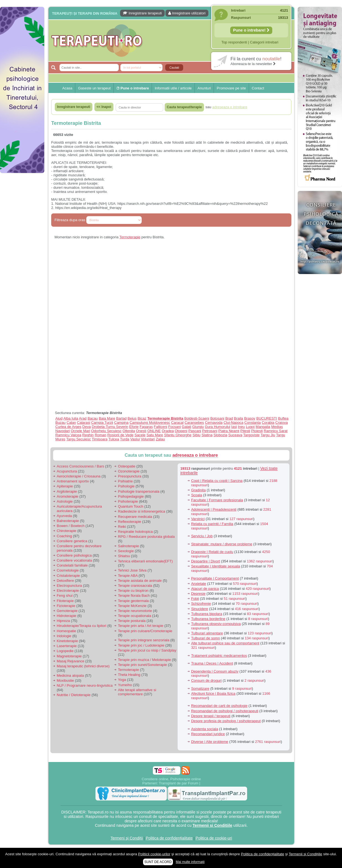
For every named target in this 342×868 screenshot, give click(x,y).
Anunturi (204, 88)
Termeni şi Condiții (127, 838)
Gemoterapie (67, 611)
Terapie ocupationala (134, 616)
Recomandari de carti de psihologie (219, 706)
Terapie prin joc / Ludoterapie (141, 645)
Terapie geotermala (133, 601)
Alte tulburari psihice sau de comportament (225, 643)
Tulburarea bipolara (207, 614)
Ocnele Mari (81, 431)
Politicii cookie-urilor (154, 854)
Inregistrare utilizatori (187, 13)
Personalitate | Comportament (215, 578)
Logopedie (65, 651)
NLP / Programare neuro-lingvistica (85, 685)
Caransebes (194, 423)
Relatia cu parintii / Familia (212, 524)
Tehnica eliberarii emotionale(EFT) (145, 561)
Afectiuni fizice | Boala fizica (213, 693)
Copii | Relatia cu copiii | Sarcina (217, 481)
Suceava (235, 435)
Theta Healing (129, 675)
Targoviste (251, 435)
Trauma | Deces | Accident (212, 663)
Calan (71, 423)
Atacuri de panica (205, 589)
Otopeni (181, 431)
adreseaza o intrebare (195, 455)
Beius (132, 418)
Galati (186, 427)
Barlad (121, 418)
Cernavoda (214, 423)
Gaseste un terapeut (94, 88)
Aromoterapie (68, 496)
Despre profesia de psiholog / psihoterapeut (226, 721)
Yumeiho (125, 685)
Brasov (250, 418)
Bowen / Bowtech (71, 526)
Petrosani (210, 431)
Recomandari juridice (208, 734)
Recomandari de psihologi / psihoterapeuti (225, 711)
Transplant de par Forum (179, 783)
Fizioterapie (66, 606)
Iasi (234, 427)
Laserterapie (67, 646)
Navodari (63, 431)
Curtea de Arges (68, 427)
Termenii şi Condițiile (305, 854)
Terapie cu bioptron (133, 591)
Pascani (195, 431)
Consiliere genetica (72, 541)
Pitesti (245, 431)
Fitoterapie (65, 601)
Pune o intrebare (133, 88)
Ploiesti (257, 431)
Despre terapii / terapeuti (211, 716)
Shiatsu (124, 556)
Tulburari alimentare (207, 633)
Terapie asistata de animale (140, 581)
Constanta (252, 423)
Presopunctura (130, 476)
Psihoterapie (128, 501)
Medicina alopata (70, 675)
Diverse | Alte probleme (210, 742)
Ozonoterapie (129, 471)
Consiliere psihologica (74, 555)
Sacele (140, 435)
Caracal (177, 423)
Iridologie (64, 636)
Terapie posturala (132, 621)
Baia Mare (107, 418)
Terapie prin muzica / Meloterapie (144, 660)
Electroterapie (68, 591)
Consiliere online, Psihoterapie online (171, 779)
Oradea (168, 431)
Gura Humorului (217, 427)
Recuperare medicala (135, 517)
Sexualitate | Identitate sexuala (216, 566)
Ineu (241, 427)
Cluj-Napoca (234, 423)
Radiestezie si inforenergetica (142, 511)
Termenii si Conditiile (213, 825)
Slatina (207, 435)
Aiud (59, 418)
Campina (121, 423)
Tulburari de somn (206, 638)
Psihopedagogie (131, 496)
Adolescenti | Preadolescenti (214, 509)
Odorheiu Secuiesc (106, 431)
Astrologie (65, 501)
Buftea (283, 418)
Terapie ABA (128, 576)
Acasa (67, 88)
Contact (258, 88)
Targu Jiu (268, 435)
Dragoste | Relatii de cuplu (212, 552)
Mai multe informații (190, 862)
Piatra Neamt (229, 431)
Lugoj (250, 427)
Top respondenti (234, 42)
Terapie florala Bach (134, 596)
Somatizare (200, 689)
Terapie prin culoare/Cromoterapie (145, 631)
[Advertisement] (22, 194)
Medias (277, 427)
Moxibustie (65, 680)
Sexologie (126, 551)
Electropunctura (69, 586)
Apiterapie (65, 486)
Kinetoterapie (67, 641)
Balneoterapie (68, 521)
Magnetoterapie (69, 656)
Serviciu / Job (202, 536)
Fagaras (146, 427)
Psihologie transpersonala (139, 491)
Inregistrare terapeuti (142, 13)
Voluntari (148, 439)
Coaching (64, 536)
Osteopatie (127, 466)
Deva (87, 427)
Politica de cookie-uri (214, 838)
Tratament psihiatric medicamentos (219, 656)
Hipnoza (63, 621)
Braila (238, 418)
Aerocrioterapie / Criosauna (79, 476)
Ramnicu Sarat (276, 431)
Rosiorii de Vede (121, 435)
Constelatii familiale (72, 565)
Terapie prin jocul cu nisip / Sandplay (147, 650)
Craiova (282, 423)
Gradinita (199, 490)
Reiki (122, 527)
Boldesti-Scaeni (197, 418)
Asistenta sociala (205, 729)
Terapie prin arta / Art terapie (141, 626)
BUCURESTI (267, 418)
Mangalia (263, 427)
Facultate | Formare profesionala (217, 500)
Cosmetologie (68, 570)
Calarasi (84, 423)
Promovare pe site (231, 88)
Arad (83, 418)
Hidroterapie (67, 616)
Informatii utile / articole (173, 88)
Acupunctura (67, 471)
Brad (229, 418)
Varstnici (198, 519)
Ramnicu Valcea (68, 435)
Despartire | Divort (206, 561)
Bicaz (142, 418)
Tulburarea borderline (208, 619)
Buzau (60, 423)
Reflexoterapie (129, 522)
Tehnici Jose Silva (132, 570)
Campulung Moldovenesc (150, 423)
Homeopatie (66, 631)
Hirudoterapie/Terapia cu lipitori (81, 626)
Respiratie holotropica (135, 532)
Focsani (175, 427)
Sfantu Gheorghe (178, 435)
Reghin (88, 435)
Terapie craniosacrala (135, 586)
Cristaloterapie (68, 576)
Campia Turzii (102, 423)
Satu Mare (155, 435)
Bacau (93, 418)
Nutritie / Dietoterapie (74, 695)
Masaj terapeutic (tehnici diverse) (83, 666)
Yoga (122, 680)
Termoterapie (130, 237)
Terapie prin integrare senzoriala (144, 640)
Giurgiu (198, 427)
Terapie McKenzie (132, 606)
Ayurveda (64, 516)
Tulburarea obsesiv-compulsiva (216, 624)
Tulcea (114, 439)
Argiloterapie (67, 491)
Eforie (134, 427)
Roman (100, 435)
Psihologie (126, 486)
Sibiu (197, 435)
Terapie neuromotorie (135, 611)
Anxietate (199, 584)
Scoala (197, 495)
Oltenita (129, 431)
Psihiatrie (125, 481)
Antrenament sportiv (73, 481)
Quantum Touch (131, 506)
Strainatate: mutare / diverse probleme (222, 544)
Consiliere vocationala (74, 560)
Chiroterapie (67, 531)
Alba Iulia (71, 418)
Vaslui (135, 439)
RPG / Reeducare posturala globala (146, 537)
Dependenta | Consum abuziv (215, 671)
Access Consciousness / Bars (80, 466)
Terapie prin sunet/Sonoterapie (142, 665)
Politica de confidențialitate (169, 838)
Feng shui (65, 596)
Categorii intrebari (264, 42)
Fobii (195, 599)
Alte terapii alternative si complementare (137, 692)
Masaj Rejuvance (71, 661)
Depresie (198, 594)
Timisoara (100, 439)
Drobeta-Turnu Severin (110, 427)
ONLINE (154, 431)
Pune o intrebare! (251, 30)
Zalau (160, 439)
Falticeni (160, 427)
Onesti (141, 431)
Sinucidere (200, 609)
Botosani (217, 418)
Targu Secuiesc (79, 439)
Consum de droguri (207, 680)
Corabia (268, 423)
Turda (125, 439)
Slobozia (221, 435)
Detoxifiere (65, 581)
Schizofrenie (201, 604)
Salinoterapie (128, 546)
